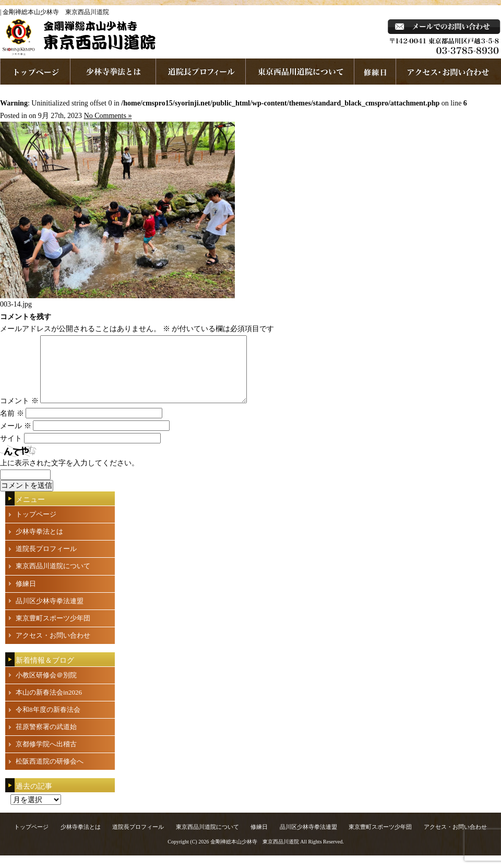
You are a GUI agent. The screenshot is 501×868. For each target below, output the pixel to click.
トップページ (36, 527)
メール (16, 438)
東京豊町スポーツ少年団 (53, 631)
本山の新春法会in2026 (49, 705)
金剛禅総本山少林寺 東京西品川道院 (255, 854)
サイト (11, 451)
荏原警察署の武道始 (46, 739)
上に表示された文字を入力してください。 (69, 476)
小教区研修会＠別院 (46, 688)
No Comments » (108, 116)
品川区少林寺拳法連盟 (50, 613)
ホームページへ (35, 72)
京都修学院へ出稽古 (46, 756)
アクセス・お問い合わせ (53, 648)
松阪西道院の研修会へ (50, 774)
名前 (12, 426)
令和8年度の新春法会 (48, 722)
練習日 (375, 72)
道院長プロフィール (201, 72)
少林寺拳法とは (113, 72)
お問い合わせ (449, 72)
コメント (19, 413)
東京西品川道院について (300, 72)
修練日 (26, 596)
